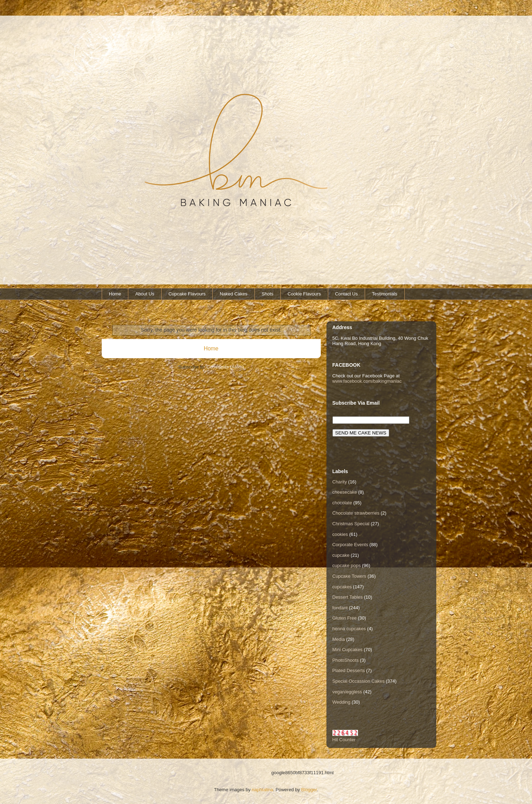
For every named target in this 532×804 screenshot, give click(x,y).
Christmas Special (351, 524)
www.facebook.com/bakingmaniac (367, 381)
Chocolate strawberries (356, 513)
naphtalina (262, 790)
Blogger (309, 790)
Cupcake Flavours (187, 294)
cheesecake (345, 492)
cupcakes (342, 587)
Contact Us (346, 294)
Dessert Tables (348, 597)
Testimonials (385, 294)
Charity (340, 482)
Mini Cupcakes (348, 650)
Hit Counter (344, 740)
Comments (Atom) (225, 367)
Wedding (341, 702)
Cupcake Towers (349, 576)
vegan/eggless (347, 692)
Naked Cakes (234, 294)
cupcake (341, 555)
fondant (340, 608)
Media (339, 639)
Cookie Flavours (304, 294)
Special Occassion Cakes (359, 681)
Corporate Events (350, 545)
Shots (267, 294)
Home (115, 294)
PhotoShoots (346, 660)
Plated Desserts (349, 670)
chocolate (342, 503)
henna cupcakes (349, 629)
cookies (340, 534)
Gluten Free (345, 618)
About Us (145, 294)
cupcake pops (347, 565)
